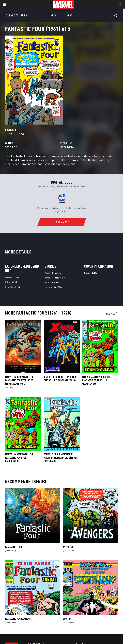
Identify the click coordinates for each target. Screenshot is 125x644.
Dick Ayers (56, 282)
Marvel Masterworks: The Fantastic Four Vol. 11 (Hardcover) (96, 380)
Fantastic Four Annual (18, 619)
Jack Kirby (67, 147)
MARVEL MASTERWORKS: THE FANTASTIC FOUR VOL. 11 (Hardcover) (19, 458)
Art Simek (59, 287)
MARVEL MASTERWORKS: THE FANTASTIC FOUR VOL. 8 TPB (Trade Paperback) (19, 380)
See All (112, 314)
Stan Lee (11, 147)
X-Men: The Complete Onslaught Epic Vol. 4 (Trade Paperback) (61, 379)
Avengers (68, 547)
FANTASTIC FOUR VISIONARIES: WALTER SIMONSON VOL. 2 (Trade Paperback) (61, 458)
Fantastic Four (14, 547)
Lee (7, 387)
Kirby (11, 387)
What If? (68, 619)
